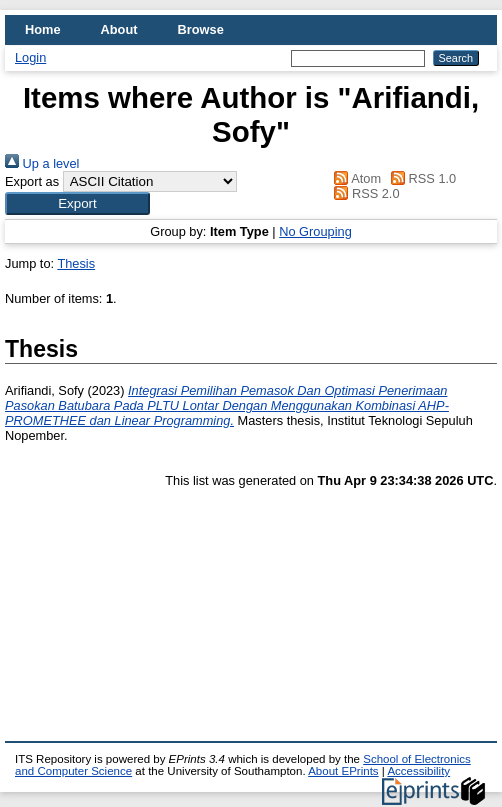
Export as (32, 181)
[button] (77, 203)
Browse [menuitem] (201, 29)
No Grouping (315, 231)
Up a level (42, 163)
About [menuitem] (119, 29)
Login (30, 57)
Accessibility (418, 771)
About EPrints (343, 771)
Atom (354, 178)
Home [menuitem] (43, 29)
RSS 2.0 (364, 193)
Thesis (76, 263)
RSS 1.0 (421, 178)
